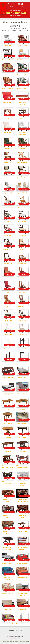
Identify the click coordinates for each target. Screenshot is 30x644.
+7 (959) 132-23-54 (15, 7)
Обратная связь (15, 638)
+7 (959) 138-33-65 (15, 4)
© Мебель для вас (13, 636)
